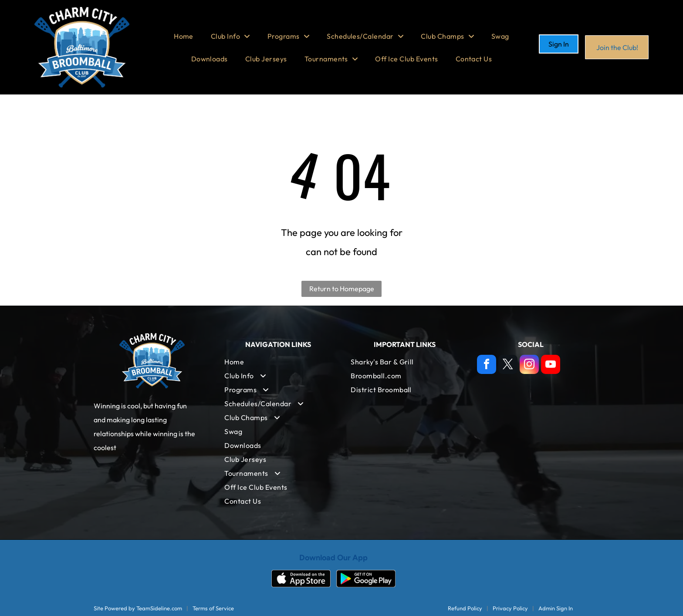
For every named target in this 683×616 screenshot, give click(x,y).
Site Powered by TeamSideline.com (138, 608)
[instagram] (529, 365)
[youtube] (551, 365)
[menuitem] (184, 36)
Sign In (559, 44)
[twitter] (508, 365)
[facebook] (487, 365)
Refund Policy (465, 608)
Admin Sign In (556, 608)
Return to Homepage (342, 289)
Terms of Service (213, 608)
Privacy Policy (510, 608)
